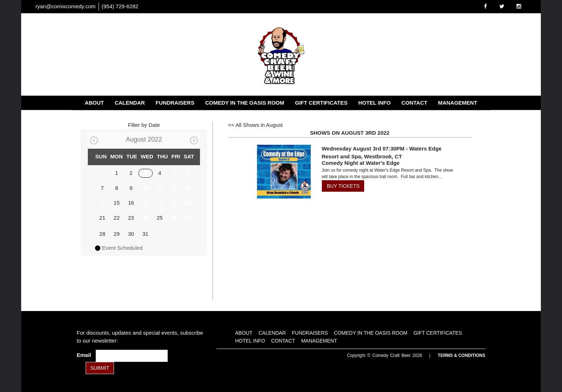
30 (131, 234)
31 (145, 234)
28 (102, 234)
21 (102, 218)
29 (117, 234)
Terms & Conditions (461, 355)
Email (85, 355)
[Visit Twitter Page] (502, 6)
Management (458, 103)
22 (117, 218)
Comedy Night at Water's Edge (360, 163)
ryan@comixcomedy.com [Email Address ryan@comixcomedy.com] (66, 6)
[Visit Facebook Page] (485, 6)
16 (131, 203)
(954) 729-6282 (120, 6)
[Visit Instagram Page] (519, 6)
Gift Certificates (321, 103)
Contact (414, 103)
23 (131, 218)
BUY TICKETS (343, 186)
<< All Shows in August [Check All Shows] (255, 125)
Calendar (130, 103)
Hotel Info (374, 103)
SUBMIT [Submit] (100, 368)
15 (117, 203)
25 (160, 218)
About (94, 103)
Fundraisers (175, 103)
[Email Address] (132, 356)
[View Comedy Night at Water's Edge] (282, 172)
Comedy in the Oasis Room (245, 103)
